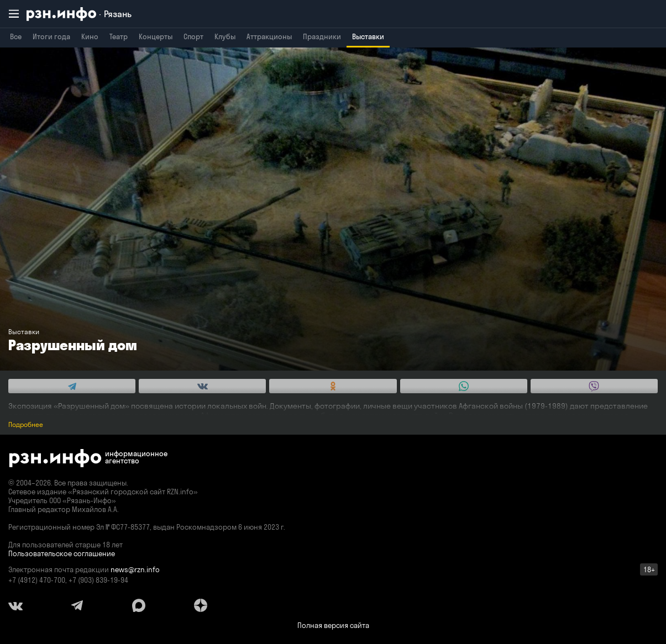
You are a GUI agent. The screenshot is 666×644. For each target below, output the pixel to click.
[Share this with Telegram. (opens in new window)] (72, 386)
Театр (119, 36)
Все (16, 36)
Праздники (322, 36)
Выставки (368, 36)
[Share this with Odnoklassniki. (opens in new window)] (333, 386)
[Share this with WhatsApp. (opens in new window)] (464, 386)
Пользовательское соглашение (62, 553)
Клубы (225, 36)
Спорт (193, 36)
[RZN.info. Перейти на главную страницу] (79, 14)
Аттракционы (269, 36)
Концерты (156, 36)
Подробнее (26, 424)
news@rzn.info (135, 569)
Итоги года (51, 36)
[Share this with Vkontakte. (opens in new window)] (202, 386)
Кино (90, 36)
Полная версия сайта (333, 625)
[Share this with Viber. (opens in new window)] (594, 386)
